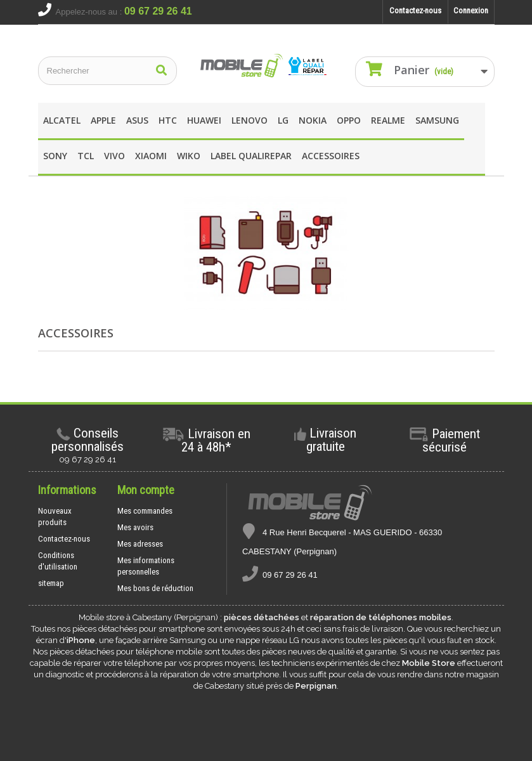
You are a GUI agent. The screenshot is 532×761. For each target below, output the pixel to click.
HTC (168, 120)
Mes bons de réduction (155, 588)
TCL (86, 156)
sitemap (51, 583)
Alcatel (62, 120)
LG (283, 120)
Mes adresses (140, 544)
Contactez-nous (415, 10)
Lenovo (250, 120)
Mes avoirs (135, 527)
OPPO (349, 120)
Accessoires (331, 156)
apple (103, 120)
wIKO (189, 156)
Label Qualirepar (251, 156)
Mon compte (146, 490)
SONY (55, 156)
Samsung (437, 120)
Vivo (114, 156)
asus (137, 120)
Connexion (471, 10)
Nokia (313, 120)
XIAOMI (151, 156)
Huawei (204, 120)
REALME (388, 120)
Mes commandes (145, 511)
